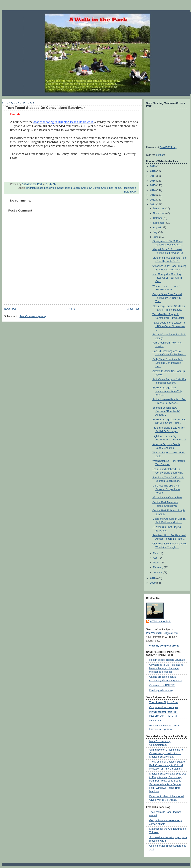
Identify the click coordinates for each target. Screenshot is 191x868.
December (159, 209)
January (158, 572)
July (156, 232)
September (159, 223)
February (158, 567)
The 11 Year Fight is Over (164, 702)
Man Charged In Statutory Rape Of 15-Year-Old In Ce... (167, 278)
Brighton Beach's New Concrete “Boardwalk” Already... (166, 411)
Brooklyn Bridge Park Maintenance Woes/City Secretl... (167, 391)
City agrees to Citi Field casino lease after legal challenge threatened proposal (166, 668)
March (157, 563)
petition (160, 155)
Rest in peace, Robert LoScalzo (167, 660)
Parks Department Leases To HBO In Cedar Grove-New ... (169, 326)
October (158, 218)
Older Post (133, 309)
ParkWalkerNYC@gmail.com (162, 633)
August (157, 227)
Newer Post (11, 309)
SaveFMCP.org (168, 147)
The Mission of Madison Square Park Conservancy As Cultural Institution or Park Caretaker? (167, 765)
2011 (153, 205)
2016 (153, 181)
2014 (153, 190)
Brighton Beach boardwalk (41, 188)
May (156, 553)
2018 (153, 171)
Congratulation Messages (164, 707)
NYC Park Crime (98, 188)
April (156, 558)
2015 (153, 185)
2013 (153, 195)
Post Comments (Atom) (33, 316)
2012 (153, 200)
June (156, 237)
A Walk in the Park (160, 622)
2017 (153, 176)
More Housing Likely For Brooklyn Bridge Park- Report (166, 489)
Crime (84, 188)
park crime (115, 188)
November (159, 213)
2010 (153, 578)
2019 (153, 166)
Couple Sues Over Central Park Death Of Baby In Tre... (167, 298)
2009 (153, 583)
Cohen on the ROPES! (162, 685)
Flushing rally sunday (161, 690)
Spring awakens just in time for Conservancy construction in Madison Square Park (167, 753)
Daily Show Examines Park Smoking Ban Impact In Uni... (167, 363)
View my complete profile (164, 646)
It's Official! (155, 721)
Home (72, 309)
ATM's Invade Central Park (167, 498)
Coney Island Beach (68, 188)
